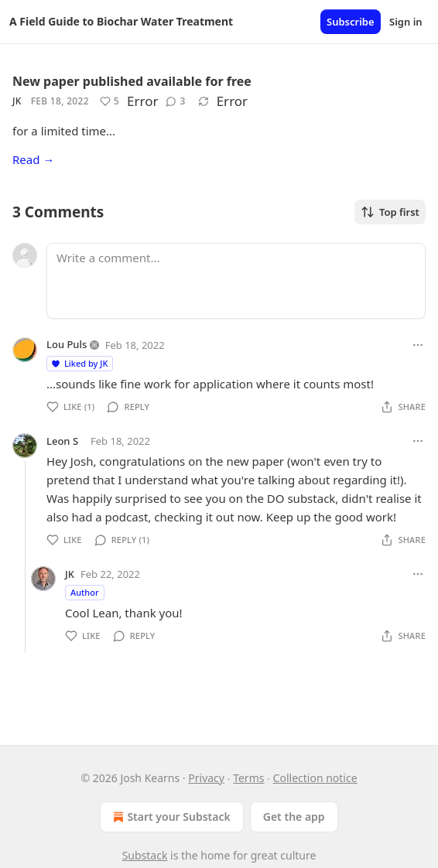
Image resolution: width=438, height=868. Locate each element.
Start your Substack (170, 817)
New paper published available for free (132, 81)
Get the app (294, 817)
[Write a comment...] (236, 281)
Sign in (406, 22)
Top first (390, 212)
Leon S (62, 441)
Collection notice (315, 778)
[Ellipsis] (418, 345)
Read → (33, 159)
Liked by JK (79, 363)
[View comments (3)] (175, 101)
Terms (248, 778)
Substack (145, 855)
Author (85, 592)
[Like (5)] (109, 101)
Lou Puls (67, 344)
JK (17, 101)
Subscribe (351, 22)
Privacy (206, 778)
